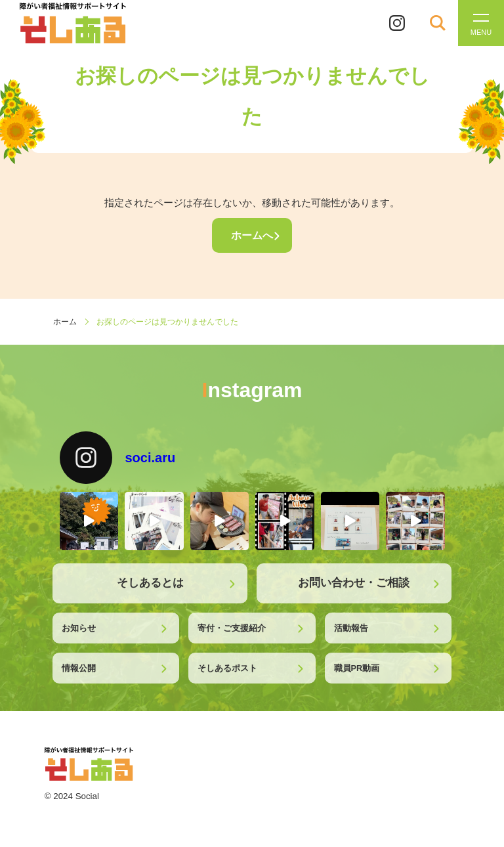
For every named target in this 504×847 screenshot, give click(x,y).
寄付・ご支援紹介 (232, 628)
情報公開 (79, 668)
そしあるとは (150, 583)
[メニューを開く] (481, 23)
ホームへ (252, 235)
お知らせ (79, 628)
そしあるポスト (227, 668)
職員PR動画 (357, 668)
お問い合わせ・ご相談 (354, 583)
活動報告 (351, 628)
